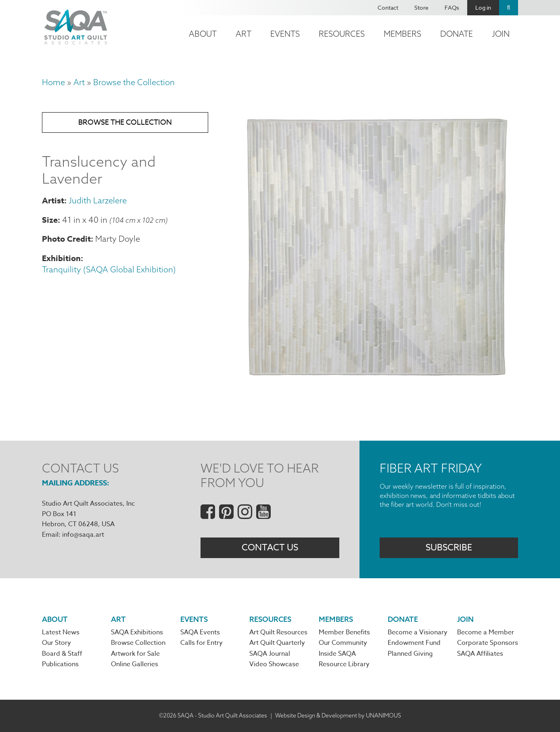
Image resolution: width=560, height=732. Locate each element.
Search (509, 8)
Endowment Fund (414, 643)
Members (402, 34)
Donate (457, 34)
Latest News (61, 632)
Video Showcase (274, 664)
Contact (388, 7)
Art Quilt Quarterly (277, 643)
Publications (60, 664)
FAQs (452, 7)
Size (50, 220)
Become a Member (486, 632)
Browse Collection (138, 643)
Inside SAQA (337, 654)
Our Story (56, 643)
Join (501, 34)
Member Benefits (344, 632)
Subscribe (449, 548)
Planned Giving (410, 654)
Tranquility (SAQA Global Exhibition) (109, 269)
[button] (375, 381)
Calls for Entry (202, 643)
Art (243, 34)
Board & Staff (62, 654)
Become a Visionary (418, 632)
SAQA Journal (270, 654)
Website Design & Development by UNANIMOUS (338, 715)
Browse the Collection (134, 82)
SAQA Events (200, 632)
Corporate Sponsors (488, 643)
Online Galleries (135, 664)
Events (285, 34)
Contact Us (270, 548)
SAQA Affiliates (480, 654)
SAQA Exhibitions (137, 632)
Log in (483, 7)
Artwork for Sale (135, 654)
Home (53, 82)
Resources (342, 34)
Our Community (343, 643)
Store (421, 7)
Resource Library (344, 664)
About (203, 34)
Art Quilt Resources (278, 632)
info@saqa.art (83, 535)
